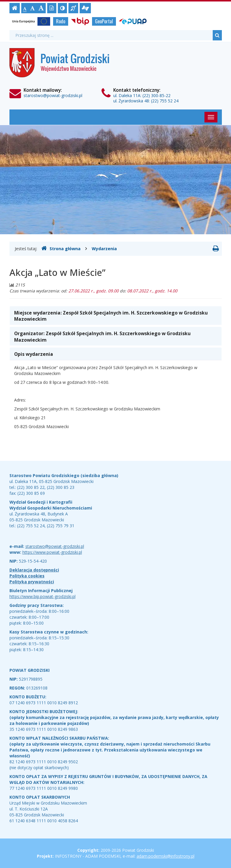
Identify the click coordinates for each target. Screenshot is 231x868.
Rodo (61, 21)
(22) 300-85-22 (157, 95)
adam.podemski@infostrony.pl (166, 856)
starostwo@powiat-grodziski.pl (53, 95)
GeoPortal (104, 21)
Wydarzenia (104, 249)
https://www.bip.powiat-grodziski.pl (42, 596)
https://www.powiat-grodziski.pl (52, 552)
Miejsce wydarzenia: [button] (111, 316)
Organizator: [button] (102, 337)
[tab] (116, 316)
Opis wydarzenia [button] (34, 354)
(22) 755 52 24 (165, 101)
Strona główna (61, 248)
